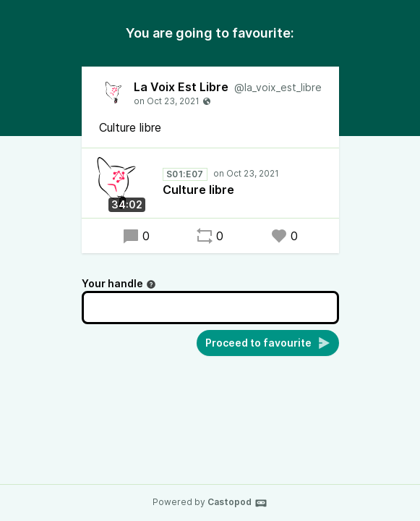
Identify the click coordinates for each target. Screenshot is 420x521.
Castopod (237, 503)
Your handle (119, 283)
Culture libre (198, 190)
